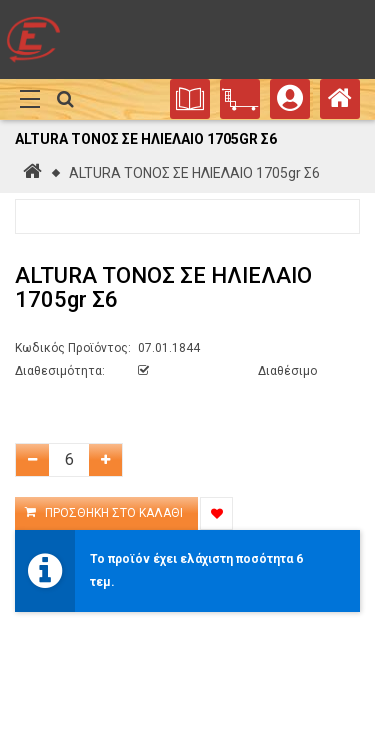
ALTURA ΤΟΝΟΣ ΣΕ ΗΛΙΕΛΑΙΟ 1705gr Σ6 (194, 173)
